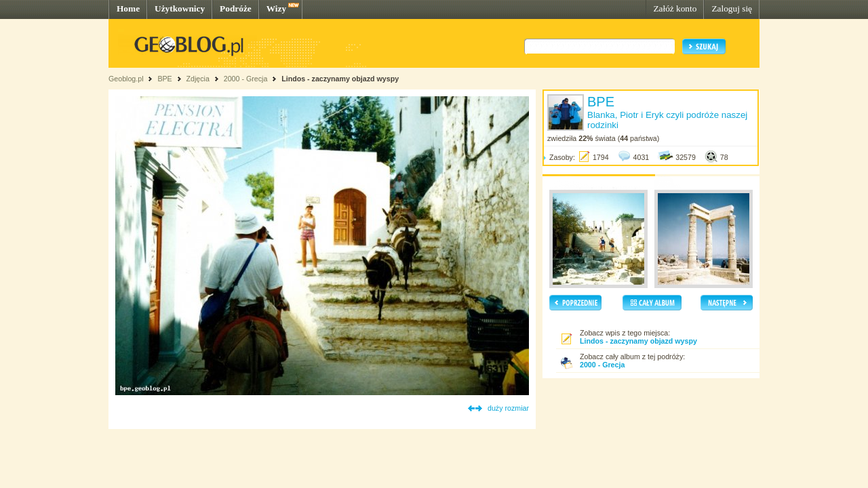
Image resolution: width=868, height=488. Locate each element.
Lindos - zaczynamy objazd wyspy (340, 79)
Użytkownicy (180, 8)
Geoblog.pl (126, 79)
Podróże (236, 8)
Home (128, 8)
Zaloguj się (732, 8)
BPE (164, 79)
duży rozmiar (508, 408)
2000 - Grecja (246, 79)
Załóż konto (675, 8)
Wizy (276, 8)
